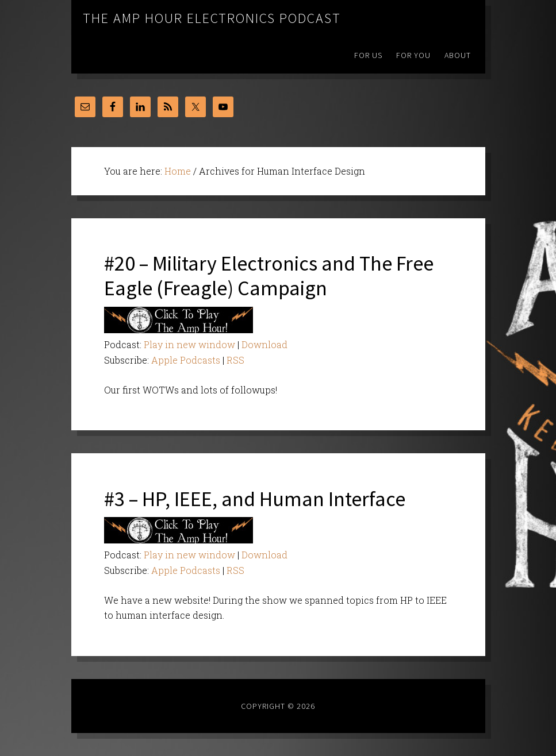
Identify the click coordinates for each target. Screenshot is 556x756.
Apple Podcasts (186, 360)
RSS (235, 360)
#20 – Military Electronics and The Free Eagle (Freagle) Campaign (269, 276)
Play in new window (189, 344)
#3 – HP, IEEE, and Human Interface (255, 499)
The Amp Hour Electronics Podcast (212, 18)
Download (264, 344)
